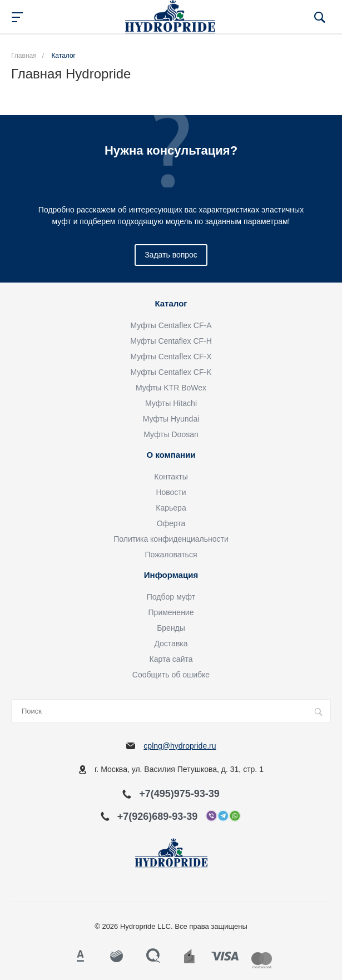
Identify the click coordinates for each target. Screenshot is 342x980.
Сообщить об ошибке (171, 675)
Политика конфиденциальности (171, 539)
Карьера (171, 508)
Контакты (171, 477)
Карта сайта (171, 659)
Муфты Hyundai (171, 419)
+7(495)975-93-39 (179, 794)
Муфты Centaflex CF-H (171, 341)
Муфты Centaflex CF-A (171, 325)
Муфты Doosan (171, 434)
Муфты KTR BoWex (171, 388)
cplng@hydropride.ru (180, 746)
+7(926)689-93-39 (158, 816)
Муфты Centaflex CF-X (171, 357)
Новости (171, 492)
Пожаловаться (171, 555)
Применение (171, 612)
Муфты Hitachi (171, 403)
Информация (171, 575)
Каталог (171, 304)
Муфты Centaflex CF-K (171, 372)
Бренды (171, 628)
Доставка (171, 644)
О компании (171, 455)
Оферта (171, 523)
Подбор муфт (171, 597)
